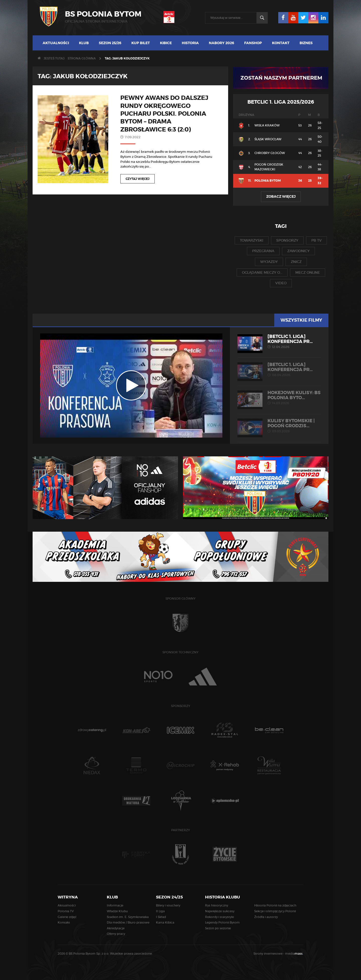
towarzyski (252, 240)
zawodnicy (298, 251)
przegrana (263, 251)
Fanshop (253, 43)
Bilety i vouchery (168, 905)
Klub (84, 43)
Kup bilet (141, 43)
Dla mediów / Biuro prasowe (128, 922)
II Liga (160, 911)
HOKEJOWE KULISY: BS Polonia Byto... (279, 398)
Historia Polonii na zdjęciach (275, 905)
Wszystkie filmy (301, 320)
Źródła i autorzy (266, 917)
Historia (190, 43)
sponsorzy (287, 240)
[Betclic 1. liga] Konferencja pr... (279, 341)
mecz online (308, 272)
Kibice (166, 43)
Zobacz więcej (281, 196)
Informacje (115, 905)
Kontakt (281, 43)
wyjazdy (269, 262)
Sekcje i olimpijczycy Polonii (275, 911)
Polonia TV (66, 911)
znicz (296, 262)
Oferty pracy (116, 934)
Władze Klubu (117, 911)
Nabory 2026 (221, 43)
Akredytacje (116, 928)
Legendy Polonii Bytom (222, 922)
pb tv (317, 240)
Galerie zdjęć (67, 917)
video (281, 283)
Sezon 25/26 (110, 43)
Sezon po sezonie (218, 928)
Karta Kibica (165, 922)
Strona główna (82, 58)
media (294, 954)
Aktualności (56, 43)
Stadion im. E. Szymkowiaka (128, 917)
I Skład (161, 917)
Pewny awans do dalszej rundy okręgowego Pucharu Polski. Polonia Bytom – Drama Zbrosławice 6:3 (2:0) (164, 114)
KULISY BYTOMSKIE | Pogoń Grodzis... (279, 426)
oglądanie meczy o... (262, 272)
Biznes (306, 43)
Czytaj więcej (138, 179)
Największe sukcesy (220, 911)
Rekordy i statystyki (219, 917)
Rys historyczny (217, 905)
